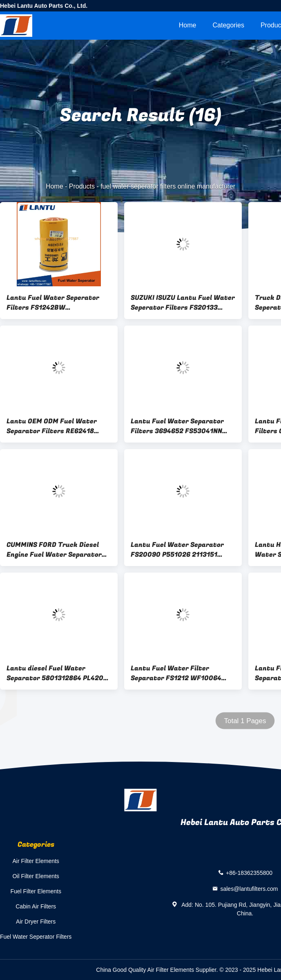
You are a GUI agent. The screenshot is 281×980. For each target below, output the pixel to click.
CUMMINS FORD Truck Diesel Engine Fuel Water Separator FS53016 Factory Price (54, 550)
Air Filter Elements (36, 861)
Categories (229, 25)
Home (188, 25)
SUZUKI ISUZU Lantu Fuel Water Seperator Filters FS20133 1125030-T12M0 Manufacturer (183, 303)
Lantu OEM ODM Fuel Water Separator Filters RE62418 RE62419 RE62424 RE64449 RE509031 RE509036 (52, 426)
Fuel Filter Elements (36, 891)
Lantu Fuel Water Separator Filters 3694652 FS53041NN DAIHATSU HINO (177, 426)
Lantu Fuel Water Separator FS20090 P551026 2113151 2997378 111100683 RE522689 (180, 550)
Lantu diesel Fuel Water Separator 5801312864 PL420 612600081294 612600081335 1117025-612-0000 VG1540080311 (56, 673)
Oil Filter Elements (36, 876)
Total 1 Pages (245, 721)
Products (82, 186)
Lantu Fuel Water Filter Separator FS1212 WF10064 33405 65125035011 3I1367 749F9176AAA (176, 673)
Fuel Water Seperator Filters (36, 937)
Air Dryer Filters (36, 922)
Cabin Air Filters (36, 906)
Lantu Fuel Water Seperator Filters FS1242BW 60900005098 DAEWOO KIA (53, 303)
